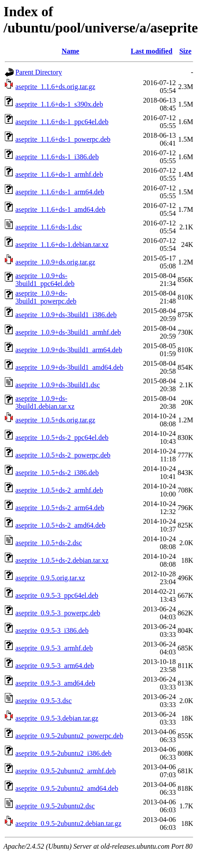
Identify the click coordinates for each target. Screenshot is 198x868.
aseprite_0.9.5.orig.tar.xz (50, 578)
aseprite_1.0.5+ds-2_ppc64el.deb (62, 438)
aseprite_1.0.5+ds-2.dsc (49, 543)
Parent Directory (39, 72)
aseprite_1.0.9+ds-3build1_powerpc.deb (46, 297)
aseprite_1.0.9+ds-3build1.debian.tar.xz (45, 402)
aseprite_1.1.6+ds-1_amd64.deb (60, 209)
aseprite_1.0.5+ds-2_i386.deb (57, 473)
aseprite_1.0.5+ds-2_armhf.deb (59, 490)
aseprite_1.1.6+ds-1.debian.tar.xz (62, 245)
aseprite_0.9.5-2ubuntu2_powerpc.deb (69, 736)
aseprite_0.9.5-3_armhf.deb (54, 648)
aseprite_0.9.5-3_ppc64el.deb (57, 595)
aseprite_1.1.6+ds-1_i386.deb (57, 157)
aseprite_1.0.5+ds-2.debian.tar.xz (62, 560)
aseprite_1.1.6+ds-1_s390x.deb (59, 104)
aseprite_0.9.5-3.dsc (43, 701)
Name (70, 51)
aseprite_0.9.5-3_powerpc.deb (58, 613)
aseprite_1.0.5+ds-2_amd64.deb (60, 525)
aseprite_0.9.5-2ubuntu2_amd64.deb (67, 788)
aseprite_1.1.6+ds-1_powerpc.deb (63, 139)
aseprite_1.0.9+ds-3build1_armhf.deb (68, 332)
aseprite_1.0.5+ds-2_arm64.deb (60, 508)
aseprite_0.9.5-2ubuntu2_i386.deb (63, 753)
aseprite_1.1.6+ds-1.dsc (49, 227)
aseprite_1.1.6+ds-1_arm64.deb (60, 192)
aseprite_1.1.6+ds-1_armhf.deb (59, 174)
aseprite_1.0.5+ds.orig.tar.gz (55, 420)
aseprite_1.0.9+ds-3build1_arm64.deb (69, 350)
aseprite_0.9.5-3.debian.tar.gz (57, 718)
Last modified (152, 51)
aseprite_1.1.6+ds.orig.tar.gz (55, 87)
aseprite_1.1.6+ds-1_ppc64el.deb (62, 122)
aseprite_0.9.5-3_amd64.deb (55, 683)
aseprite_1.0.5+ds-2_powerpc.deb (63, 455)
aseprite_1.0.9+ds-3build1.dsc (58, 385)
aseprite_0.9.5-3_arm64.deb (55, 666)
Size (185, 51)
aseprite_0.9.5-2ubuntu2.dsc (55, 806)
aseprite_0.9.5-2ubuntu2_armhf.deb (66, 771)
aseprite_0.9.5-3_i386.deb (52, 630)
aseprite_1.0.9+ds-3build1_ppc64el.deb (45, 280)
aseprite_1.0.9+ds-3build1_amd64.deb (69, 367)
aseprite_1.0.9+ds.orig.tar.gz (55, 262)
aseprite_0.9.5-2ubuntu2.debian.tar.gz (68, 823)
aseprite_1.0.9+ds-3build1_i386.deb (66, 315)
